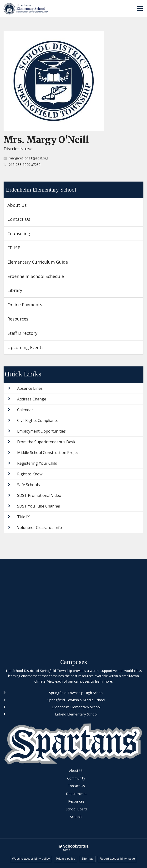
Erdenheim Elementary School (41, 190)
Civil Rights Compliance (38, 420)
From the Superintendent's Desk (46, 442)
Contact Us (19, 219)
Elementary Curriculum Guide (38, 262)
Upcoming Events (25, 347)
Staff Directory (22, 333)
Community (76, 778)
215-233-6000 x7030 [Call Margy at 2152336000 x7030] (25, 165)
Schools (76, 817)
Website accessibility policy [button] (31, 859)
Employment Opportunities (41, 431)
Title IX (23, 517)
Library (15, 290)
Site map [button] (87, 859)
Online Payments (25, 305)
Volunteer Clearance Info (40, 528)
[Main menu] (140, 8)
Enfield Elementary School (76, 714)
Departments (76, 794)
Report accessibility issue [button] (117, 859)
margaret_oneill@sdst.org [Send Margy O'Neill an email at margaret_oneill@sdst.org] (28, 158)
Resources (18, 319)
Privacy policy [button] (66, 859)
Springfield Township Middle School (76, 700)
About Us (17, 205)
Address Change (32, 399)
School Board (76, 809)
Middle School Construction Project (48, 453)
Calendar (25, 410)
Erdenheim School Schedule (36, 276)
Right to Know (30, 474)
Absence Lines (30, 388)
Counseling (19, 233)
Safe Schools (28, 485)
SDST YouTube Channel (39, 506)
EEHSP (22, 249)
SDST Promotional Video (39, 495)
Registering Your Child (37, 463)
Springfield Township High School (76, 693)
